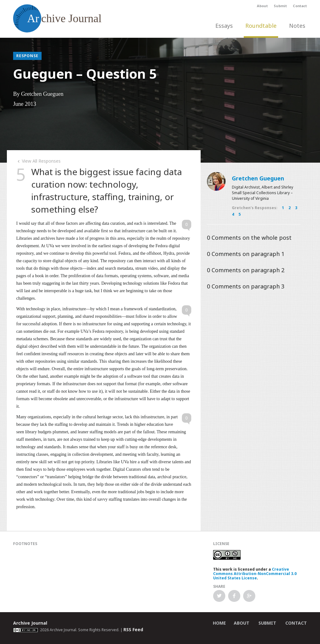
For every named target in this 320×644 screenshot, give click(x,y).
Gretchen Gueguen (258, 178)
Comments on (249, 238)
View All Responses (38, 161)
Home (219, 623)
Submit (280, 6)
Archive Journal (30, 623)
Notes (297, 26)
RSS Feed (133, 629)
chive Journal (57, 18)
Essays (224, 26)
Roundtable (261, 26)
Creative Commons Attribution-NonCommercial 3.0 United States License (255, 574)
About (262, 6)
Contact (300, 6)
